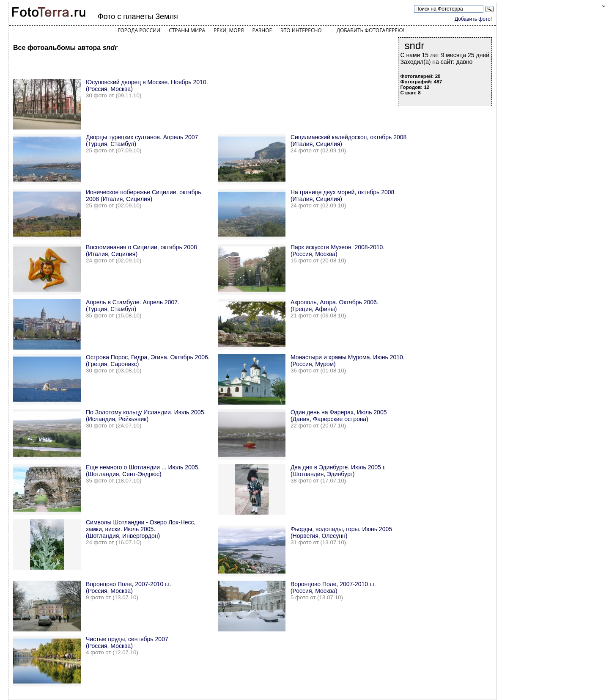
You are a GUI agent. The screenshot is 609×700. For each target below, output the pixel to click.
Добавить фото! (473, 19)
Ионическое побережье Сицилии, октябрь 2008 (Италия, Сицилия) (144, 196)
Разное (262, 30)
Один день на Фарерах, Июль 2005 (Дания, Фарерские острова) (339, 416)
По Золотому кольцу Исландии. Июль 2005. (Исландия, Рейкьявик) (146, 416)
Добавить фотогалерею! (370, 30)
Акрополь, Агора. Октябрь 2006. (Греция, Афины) (335, 306)
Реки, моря (229, 30)
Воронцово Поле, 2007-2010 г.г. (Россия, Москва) (129, 587)
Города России (139, 30)
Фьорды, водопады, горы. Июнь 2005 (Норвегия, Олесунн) (341, 532)
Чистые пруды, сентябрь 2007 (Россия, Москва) (127, 642)
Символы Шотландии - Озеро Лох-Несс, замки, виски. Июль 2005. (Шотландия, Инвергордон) (141, 529)
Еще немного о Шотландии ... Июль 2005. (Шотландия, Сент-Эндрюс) (143, 471)
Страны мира (187, 30)
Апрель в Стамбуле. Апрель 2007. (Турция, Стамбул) (133, 306)
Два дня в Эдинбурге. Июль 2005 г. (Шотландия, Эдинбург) (338, 471)
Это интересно (301, 30)
